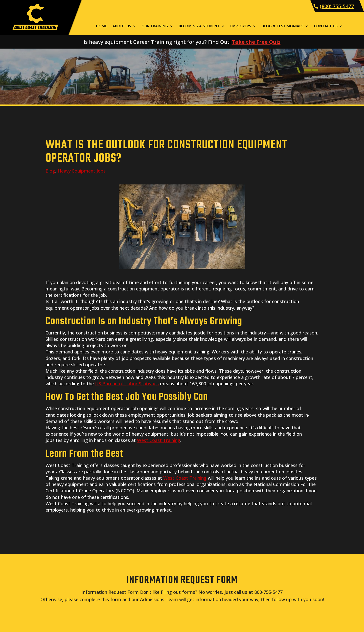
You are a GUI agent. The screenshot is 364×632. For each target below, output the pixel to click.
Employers (241, 26)
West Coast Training (159, 440)
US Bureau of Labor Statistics (127, 384)
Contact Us (326, 26)
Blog (50, 171)
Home (101, 26)
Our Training (155, 26)
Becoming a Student (199, 26)
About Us (122, 26)
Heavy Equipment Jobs (82, 171)
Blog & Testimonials (282, 26)
